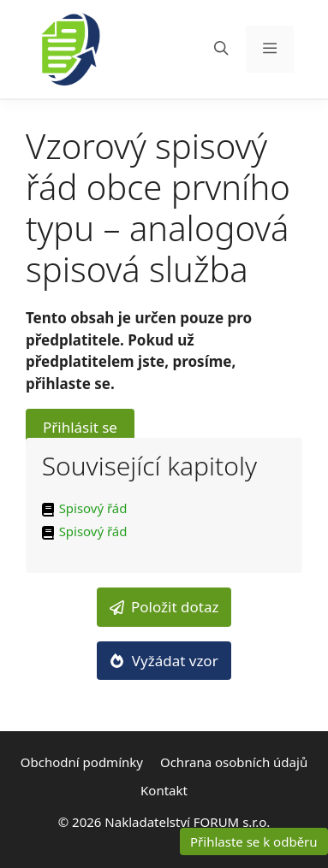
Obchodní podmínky (82, 762)
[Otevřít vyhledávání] (221, 49)
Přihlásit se (80, 427)
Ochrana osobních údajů (234, 762)
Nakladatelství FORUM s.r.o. (187, 822)
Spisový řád (93, 508)
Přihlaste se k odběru (254, 841)
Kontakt (164, 790)
